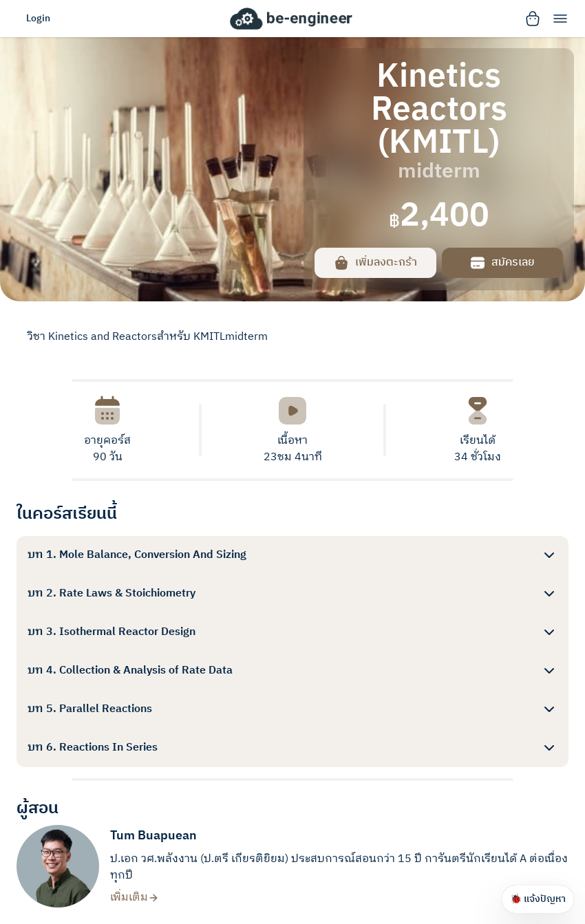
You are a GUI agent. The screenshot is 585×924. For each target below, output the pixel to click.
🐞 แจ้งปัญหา (538, 899)
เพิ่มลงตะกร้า (375, 262)
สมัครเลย (502, 262)
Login (38, 18)
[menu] (560, 19)
